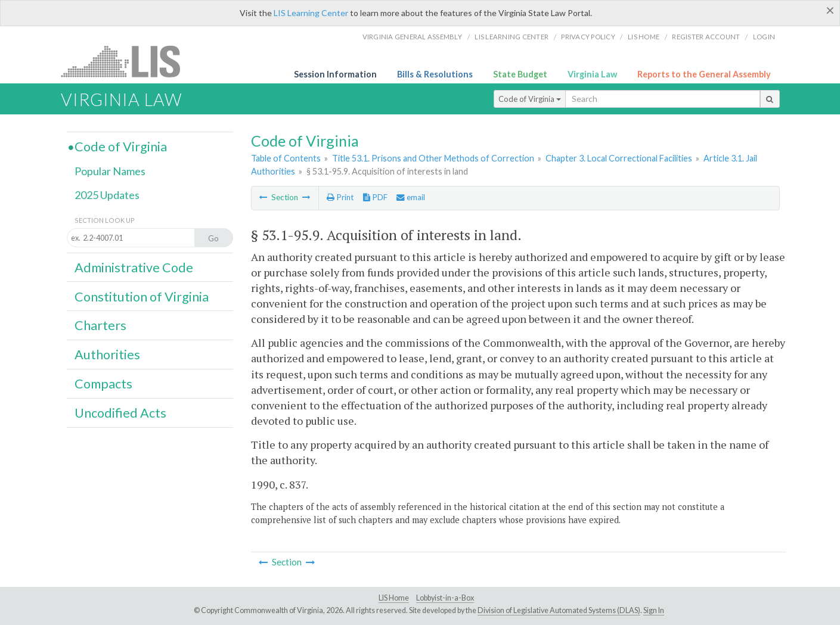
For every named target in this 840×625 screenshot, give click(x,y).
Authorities (107, 355)
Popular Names (110, 171)
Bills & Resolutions (435, 74)
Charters (100, 325)
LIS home (644, 37)
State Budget (520, 74)
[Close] (830, 10)
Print (340, 197)
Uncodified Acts (120, 413)
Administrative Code (134, 268)
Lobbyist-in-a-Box (445, 598)
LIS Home (394, 598)
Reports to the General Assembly (704, 74)
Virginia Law (592, 74)
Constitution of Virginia (142, 297)
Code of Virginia (530, 99)
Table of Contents (286, 158)
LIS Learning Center (311, 13)
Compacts (103, 384)
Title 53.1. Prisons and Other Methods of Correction (433, 158)
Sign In (654, 610)
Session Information (335, 74)
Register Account (706, 37)
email (411, 197)
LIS (127, 61)
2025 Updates (107, 195)
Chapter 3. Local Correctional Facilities (619, 158)
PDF (375, 197)
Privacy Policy (588, 37)
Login (764, 37)
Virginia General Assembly (412, 37)
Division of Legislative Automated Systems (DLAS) (559, 610)
